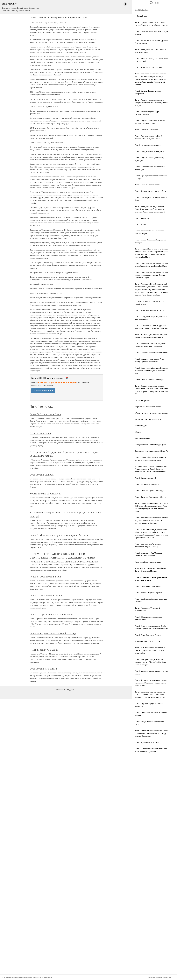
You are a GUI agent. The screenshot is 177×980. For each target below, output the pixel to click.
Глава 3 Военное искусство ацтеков (148, 593)
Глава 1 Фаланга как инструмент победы (150, 191)
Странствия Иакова (42, 475)
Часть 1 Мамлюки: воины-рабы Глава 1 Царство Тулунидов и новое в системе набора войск (150, 650)
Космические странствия (45, 494)
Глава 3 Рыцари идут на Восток (147, 484)
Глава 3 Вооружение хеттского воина (149, 68)
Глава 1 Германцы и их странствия (51, 614)
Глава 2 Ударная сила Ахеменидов (148, 145)
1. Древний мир (141, 16)
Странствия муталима (43, 669)
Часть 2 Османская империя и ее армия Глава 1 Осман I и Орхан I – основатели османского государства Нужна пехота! (150, 695)
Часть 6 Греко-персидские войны (147, 185)
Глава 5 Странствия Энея (45, 414)
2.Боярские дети (141, 426)
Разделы (70, 690)
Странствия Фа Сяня (44, 650)
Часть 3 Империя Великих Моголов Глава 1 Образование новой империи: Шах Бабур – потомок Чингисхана (151, 733)
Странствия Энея (40, 433)
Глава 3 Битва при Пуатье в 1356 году (149, 491)
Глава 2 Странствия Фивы (46, 596)
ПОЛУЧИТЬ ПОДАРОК (43, 391)
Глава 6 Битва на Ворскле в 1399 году (149, 380)
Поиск (154, 3)
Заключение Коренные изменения (148, 562)
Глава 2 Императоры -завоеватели (148, 586)
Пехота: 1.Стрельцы (142, 400)
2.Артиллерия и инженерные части (148, 407)
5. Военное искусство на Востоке (147, 641)
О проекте (60, 690)
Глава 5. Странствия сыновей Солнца (53, 633)
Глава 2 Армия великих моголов (147, 742)
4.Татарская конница (143, 438)
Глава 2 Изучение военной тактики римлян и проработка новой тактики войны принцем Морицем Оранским (151, 520)
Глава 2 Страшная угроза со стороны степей (152, 353)
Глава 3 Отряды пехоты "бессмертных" (150, 151)
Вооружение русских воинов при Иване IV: (151, 451)
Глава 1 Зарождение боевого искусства (150, 310)
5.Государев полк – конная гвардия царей (150, 445)
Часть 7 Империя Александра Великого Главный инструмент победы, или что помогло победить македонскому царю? (150, 209)
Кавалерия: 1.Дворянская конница (148, 419)
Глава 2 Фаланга (141, 225)
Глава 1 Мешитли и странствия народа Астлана (59, 535)
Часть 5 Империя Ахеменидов (146, 130)
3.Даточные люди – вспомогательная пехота (151, 413)
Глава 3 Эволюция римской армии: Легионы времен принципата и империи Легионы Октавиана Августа (152, 275)
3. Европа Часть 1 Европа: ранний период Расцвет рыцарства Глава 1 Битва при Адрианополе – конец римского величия (151, 469)
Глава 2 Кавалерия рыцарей (145, 478)
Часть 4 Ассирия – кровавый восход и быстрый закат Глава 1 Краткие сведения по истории (151, 103)
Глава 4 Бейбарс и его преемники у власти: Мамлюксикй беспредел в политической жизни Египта (151, 683)
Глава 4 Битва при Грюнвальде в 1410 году (151, 497)
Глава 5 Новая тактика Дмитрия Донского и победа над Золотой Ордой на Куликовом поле (151, 371)
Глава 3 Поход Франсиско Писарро (148, 635)
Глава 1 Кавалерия (142, 218)
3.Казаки (138, 432)
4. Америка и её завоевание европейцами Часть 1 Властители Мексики (28, 977)
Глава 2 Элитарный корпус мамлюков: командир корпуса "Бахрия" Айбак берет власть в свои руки (150, 662)
